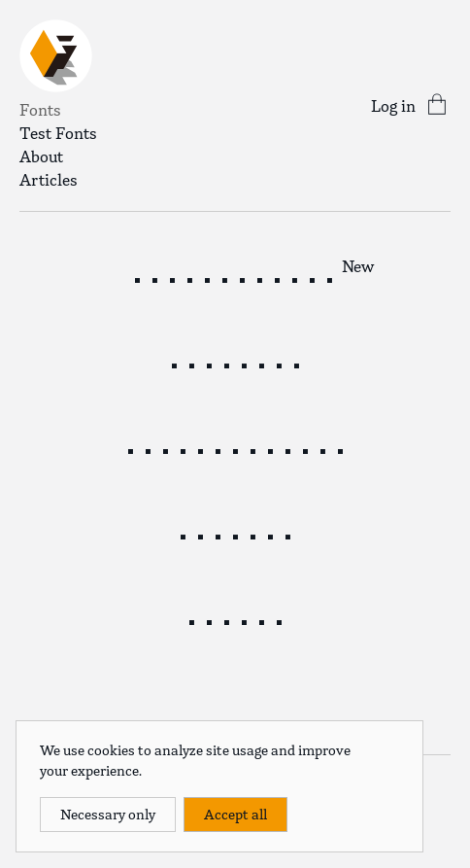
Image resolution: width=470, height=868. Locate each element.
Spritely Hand (235, 449)
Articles (49, 180)
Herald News (224, 278)
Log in (393, 106)
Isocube (235, 535)
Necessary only (108, 815)
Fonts (40, 110)
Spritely (235, 364)
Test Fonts (58, 133)
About (41, 156)
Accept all (235, 815)
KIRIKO (235, 620)
